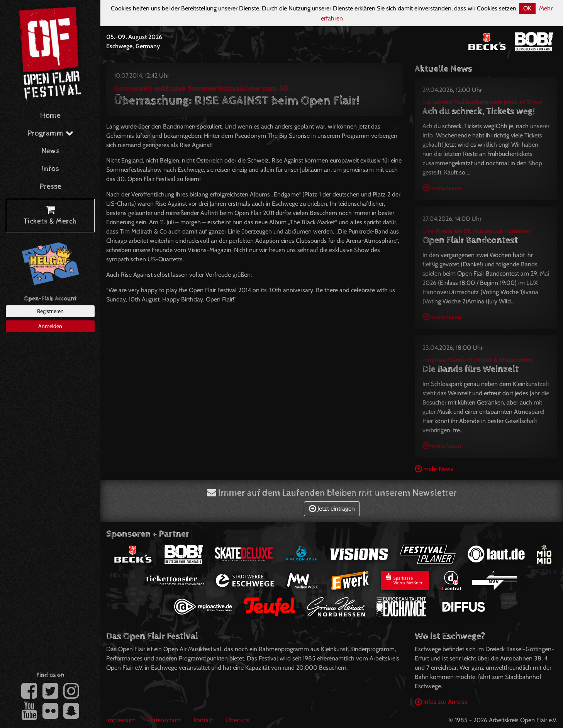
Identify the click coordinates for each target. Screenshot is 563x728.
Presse (50, 187)
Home (50, 116)
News (50, 151)
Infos (50, 169)
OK (527, 8)
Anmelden (50, 326)
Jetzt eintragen (332, 509)
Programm (50, 133)
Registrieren (50, 311)
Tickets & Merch (50, 216)
